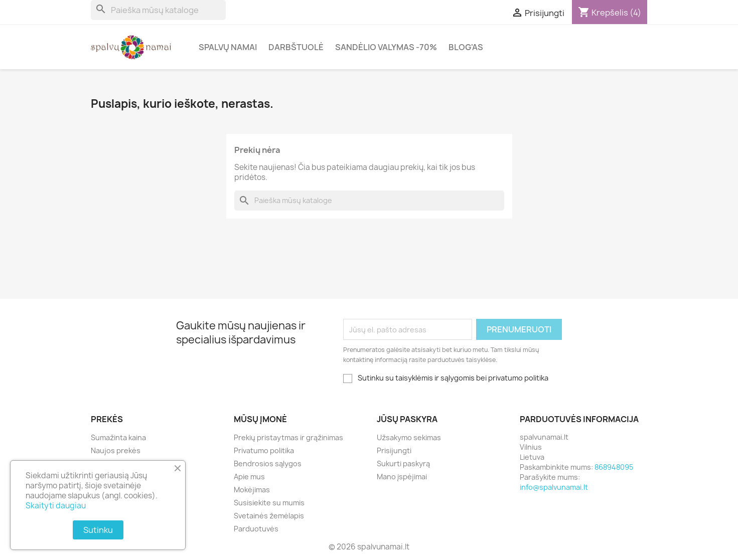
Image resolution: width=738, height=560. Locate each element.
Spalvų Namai (228, 47)
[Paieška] (158, 10)
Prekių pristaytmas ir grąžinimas (288, 437)
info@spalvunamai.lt (554, 487)
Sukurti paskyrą (403, 463)
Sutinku (98, 530)
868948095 (614, 467)
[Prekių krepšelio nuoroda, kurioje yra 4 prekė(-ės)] (610, 13)
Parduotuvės (256, 529)
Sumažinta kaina (118, 437)
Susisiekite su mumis (269, 503)
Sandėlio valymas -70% (386, 47)
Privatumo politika (264, 450)
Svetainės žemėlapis (269, 516)
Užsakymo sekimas (409, 437)
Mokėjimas (252, 490)
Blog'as (466, 47)
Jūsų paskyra (407, 419)
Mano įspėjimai (402, 477)
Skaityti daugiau (56, 506)
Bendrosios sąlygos (268, 463)
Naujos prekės (116, 450)
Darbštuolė (296, 47)
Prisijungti (394, 450)
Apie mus (249, 477)
